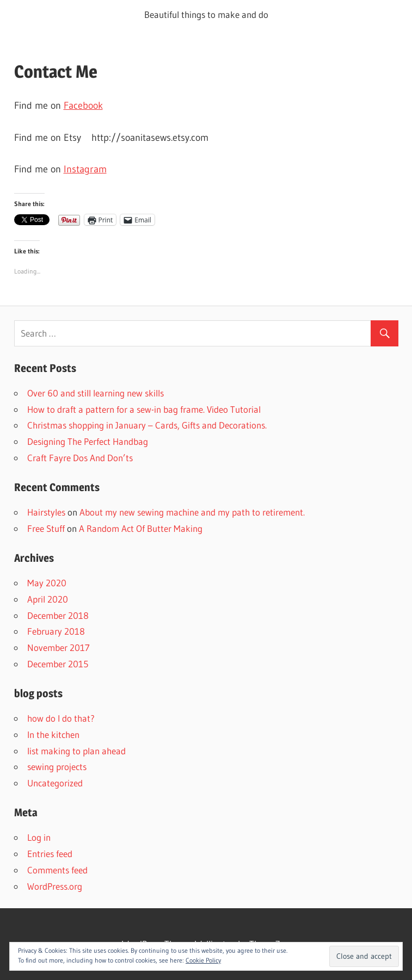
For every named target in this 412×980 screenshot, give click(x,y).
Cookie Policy (203, 960)
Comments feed (57, 870)
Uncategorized (55, 783)
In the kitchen (53, 734)
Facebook (83, 106)
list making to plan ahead (76, 751)
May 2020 (47, 583)
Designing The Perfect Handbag (88, 441)
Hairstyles (46, 512)
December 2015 (58, 664)
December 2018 (58, 615)
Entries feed (50, 854)
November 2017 (59, 647)
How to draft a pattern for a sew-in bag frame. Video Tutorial (144, 409)
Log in (39, 837)
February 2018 (56, 631)
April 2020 (48, 599)
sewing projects (57, 767)
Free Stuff (46, 528)
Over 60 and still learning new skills (96, 393)
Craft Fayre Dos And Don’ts (80, 458)
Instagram (85, 169)
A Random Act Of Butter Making (141, 528)
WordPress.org (55, 886)
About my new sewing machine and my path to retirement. (192, 512)
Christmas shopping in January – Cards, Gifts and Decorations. (147, 425)
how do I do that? (61, 718)
